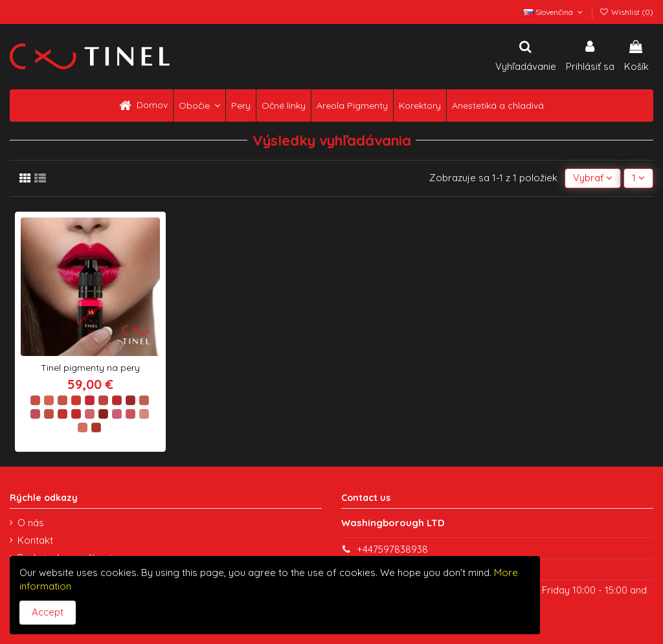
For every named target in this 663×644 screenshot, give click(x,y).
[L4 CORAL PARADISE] (76, 400)
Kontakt (35, 540)
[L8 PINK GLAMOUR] (130, 400)
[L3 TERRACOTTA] (62, 400)
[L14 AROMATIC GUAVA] (90, 414)
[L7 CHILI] (117, 400)
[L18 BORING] (144, 414)
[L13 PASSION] (76, 414)
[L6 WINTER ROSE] (103, 400)
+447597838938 (392, 549)
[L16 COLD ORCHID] (117, 414)
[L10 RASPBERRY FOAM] (35, 414)
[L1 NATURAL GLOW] (35, 400)
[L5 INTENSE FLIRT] (90, 400)
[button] (199, 105)
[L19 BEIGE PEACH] (83, 427)
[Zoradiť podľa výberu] (593, 178)
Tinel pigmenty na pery (90, 368)
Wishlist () (626, 12)
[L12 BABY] (62, 414)
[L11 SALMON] (49, 414)
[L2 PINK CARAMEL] (49, 400)
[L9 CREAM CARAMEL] (144, 400)
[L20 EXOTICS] (96, 427)
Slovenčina (554, 12)
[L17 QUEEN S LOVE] (130, 414)
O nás (31, 523)
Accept (48, 612)
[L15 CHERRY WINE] (103, 414)
